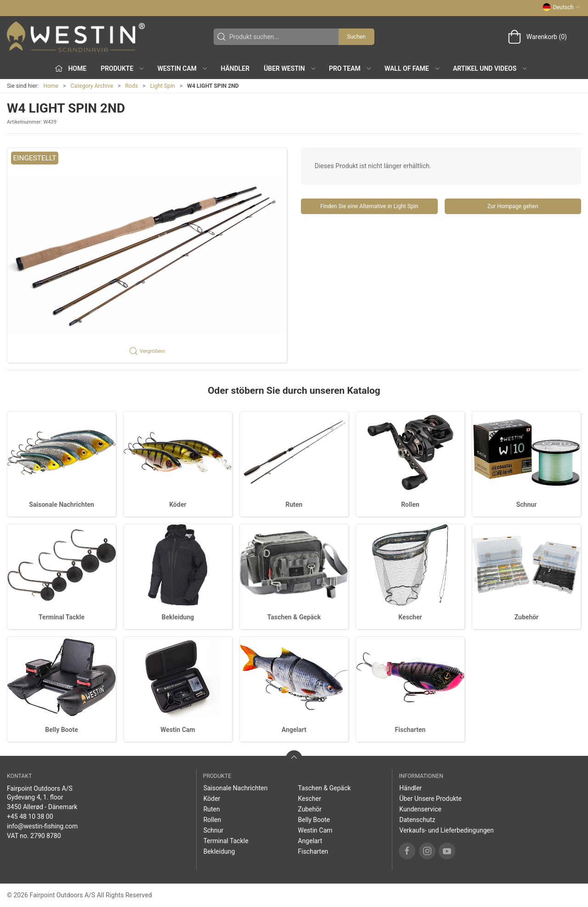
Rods (132, 86)
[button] (147, 255)
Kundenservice (420, 809)
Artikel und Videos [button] (490, 68)
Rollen (410, 505)
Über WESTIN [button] (290, 68)
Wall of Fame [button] (413, 68)
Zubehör (527, 617)
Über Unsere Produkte (430, 799)
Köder (178, 505)
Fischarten (410, 730)
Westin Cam (178, 730)
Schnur (527, 505)
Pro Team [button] (351, 68)
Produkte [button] (123, 68)
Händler (235, 68)
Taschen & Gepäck (294, 617)
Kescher (410, 617)
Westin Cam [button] (183, 68)
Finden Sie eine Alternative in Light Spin (369, 206)
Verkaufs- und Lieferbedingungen (446, 830)
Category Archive (92, 86)
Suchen (356, 37)
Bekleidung (178, 617)
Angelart (294, 730)
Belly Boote (61, 730)
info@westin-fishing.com (42, 826)
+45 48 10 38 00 (30, 816)
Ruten (294, 505)
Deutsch (562, 7)
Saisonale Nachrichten (62, 505)
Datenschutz (417, 820)
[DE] (76, 37)
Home (51, 86)
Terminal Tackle (62, 617)
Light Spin (163, 86)
